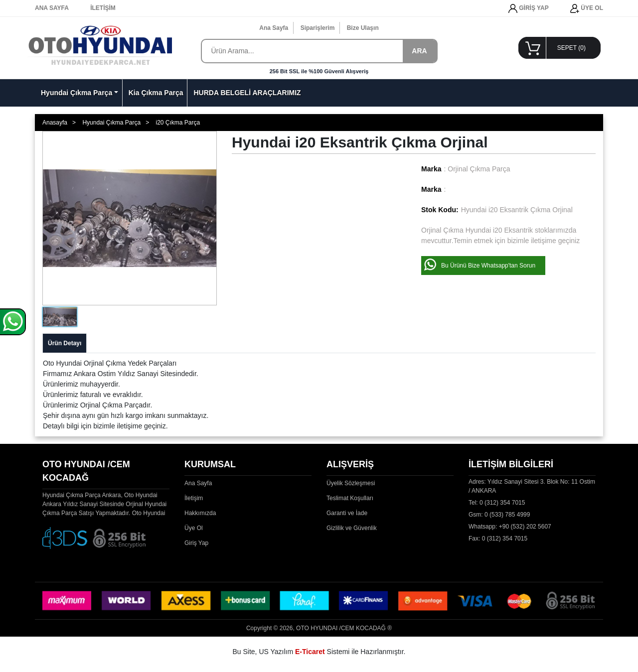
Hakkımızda (200, 513)
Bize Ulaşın (363, 28)
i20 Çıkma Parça (178, 123)
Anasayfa (55, 123)
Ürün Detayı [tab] (65, 343)
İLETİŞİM (103, 8)
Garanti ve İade (347, 513)
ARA (419, 51)
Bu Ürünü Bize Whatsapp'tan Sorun (488, 266)
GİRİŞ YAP (529, 8)
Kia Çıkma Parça (156, 93)
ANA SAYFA (52, 8)
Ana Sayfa (274, 28)
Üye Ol (194, 528)
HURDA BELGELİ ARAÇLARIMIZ (247, 93)
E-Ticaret (310, 652)
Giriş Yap (196, 543)
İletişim (194, 498)
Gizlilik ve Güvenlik (352, 528)
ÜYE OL (587, 8)
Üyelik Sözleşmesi (351, 483)
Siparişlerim (318, 28)
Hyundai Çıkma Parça (77, 93)
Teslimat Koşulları (350, 498)
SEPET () (571, 48)
